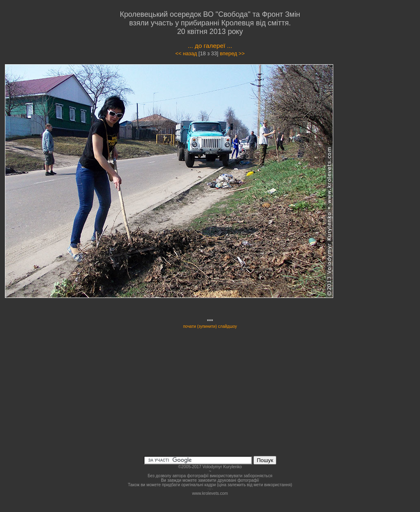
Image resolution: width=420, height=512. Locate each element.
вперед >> (232, 53)
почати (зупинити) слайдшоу (210, 326)
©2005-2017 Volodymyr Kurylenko (210, 467)
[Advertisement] (385, 186)
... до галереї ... (210, 46)
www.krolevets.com (210, 493)
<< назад (186, 53)
